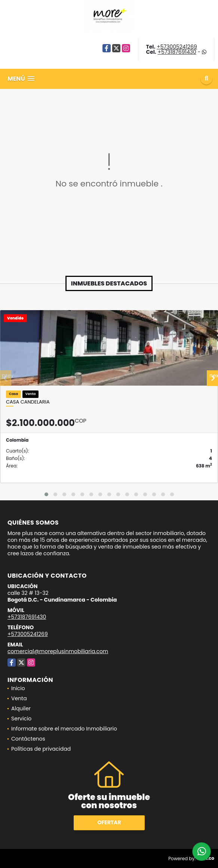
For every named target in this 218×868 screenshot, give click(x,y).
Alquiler (21, 708)
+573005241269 (177, 47)
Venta (19, 698)
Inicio (18, 688)
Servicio (21, 719)
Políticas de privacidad (41, 749)
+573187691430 (177, 52)
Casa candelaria (28, 402)
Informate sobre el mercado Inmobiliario (64, 729)
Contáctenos (28, 739)
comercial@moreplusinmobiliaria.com (58, 651)
